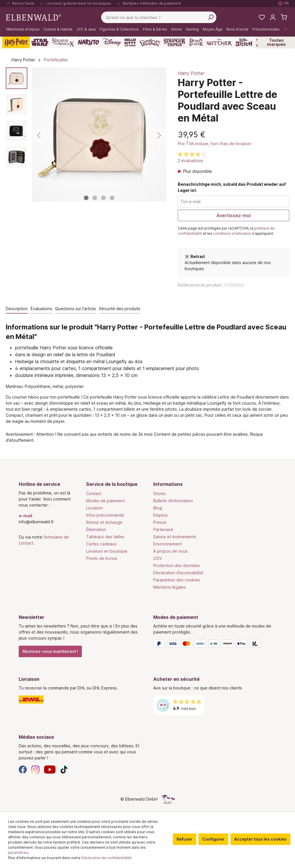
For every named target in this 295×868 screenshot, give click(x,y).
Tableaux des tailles (105, 537)
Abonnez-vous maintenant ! (50, 651)
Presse (160, 522)
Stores (160, 493)
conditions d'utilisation (232, 233)
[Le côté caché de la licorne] (168, 799)
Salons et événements (175, 537)
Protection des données (177, 565)
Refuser (185, 839)
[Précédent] (39, 135)
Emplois (160, 515)
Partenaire (163, 529)
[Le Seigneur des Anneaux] (63, 42)
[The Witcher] (219, 42)
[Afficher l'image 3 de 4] (103, 198)
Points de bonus (102, 558)
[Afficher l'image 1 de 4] (86, 198)
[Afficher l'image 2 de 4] (95, 198)
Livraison (94, 508)
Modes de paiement (105, 501)
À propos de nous (170, 551)
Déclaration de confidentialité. (107, 858)
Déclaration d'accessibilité (178, 573)
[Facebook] (23, 769)
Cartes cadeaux (101, 544)
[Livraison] (80, 700)
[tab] (17, 309)
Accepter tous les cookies (260, 839)
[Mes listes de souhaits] (262, 17)
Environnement (168, 544)
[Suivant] (159, 135)
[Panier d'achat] (284, 17)
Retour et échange (104, 522)
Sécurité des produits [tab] (120, 309)
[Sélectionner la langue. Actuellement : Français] (284, 3)
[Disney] (112, 42)
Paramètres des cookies (177, 580)
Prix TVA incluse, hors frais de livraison (214, 144)
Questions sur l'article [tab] (75, 309)
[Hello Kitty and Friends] (130, 42)
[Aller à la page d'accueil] (33, 17)
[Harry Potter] (16, 42)
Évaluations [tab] (41, 309)
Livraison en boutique (107, 551)
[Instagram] (35, 769)
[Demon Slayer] (196, 42)
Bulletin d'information (173, 501)
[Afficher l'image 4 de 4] (112, 198)
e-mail (25, 516)
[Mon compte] (273, 17)
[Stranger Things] (175, 42)
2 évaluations (190, 161)
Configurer (213, 839)
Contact (94, 493)
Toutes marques (276, 42)
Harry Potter (191, 73)
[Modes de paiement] (215, 645)
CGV (158, 558)
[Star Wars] (40, 42)
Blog (158, 508)
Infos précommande (105, 515)
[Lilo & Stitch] (244, 42)
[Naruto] (88, 42)
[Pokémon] (150, 42)
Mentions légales (170, 587)
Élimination (96, 529)
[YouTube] (50, 769)
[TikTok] (64, 769)
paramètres (18, 853)
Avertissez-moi (234, 215)
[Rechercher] (211, 17)
